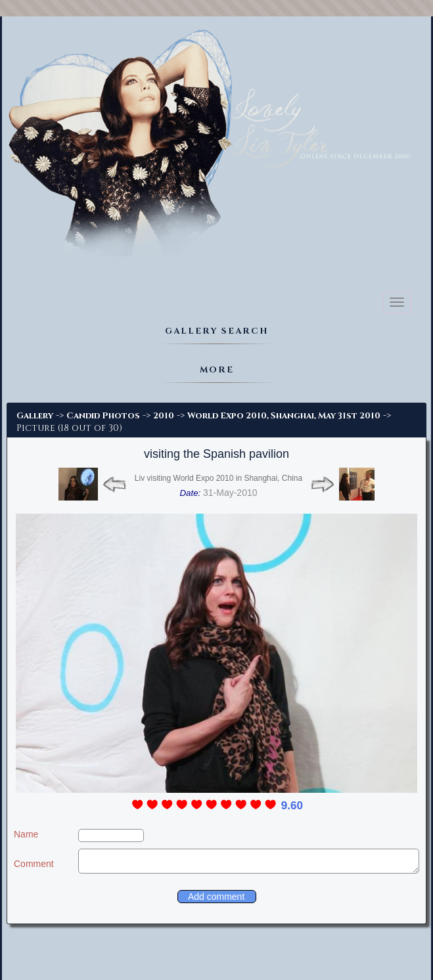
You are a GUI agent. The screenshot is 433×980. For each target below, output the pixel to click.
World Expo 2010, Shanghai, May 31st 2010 (284, 416)
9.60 (292, 806)
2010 (164, 416)
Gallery (35, 416)
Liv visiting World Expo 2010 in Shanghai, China (218, 478)
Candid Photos (103, 416)
